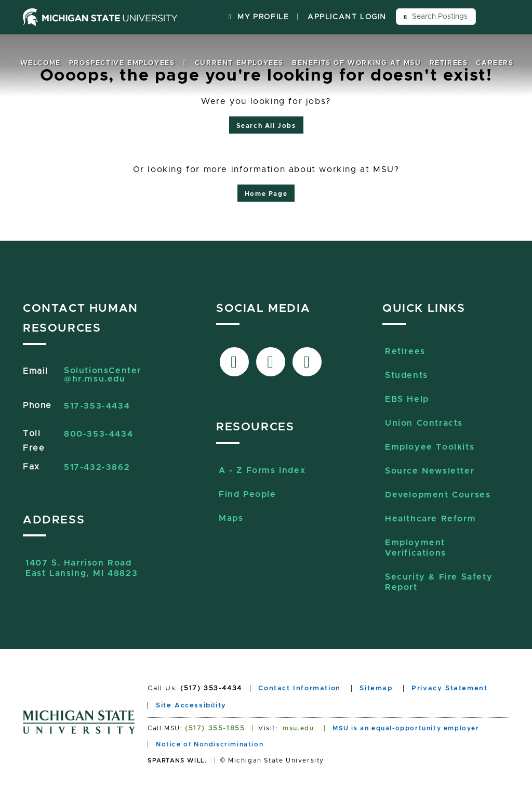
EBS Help (407, 399)
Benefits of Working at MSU (357, 63)
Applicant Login (347, 17)
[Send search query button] (405, 17)
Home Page (266, 194)
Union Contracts (424, 423)
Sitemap (376, 688)
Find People (248, 494)
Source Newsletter (430, 471)
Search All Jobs (266, 126)
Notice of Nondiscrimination (210, 744)
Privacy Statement (449, 688)
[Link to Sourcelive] (307, 362)
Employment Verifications (416, 548)
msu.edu (298, 728)
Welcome (41, 63)
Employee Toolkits (430, 447)
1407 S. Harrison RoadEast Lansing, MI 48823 (82, 568)
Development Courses (438, 495)
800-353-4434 (98, 434)
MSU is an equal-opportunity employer (406, 728)
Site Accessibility (191, 706)
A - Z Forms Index (262, 470)
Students (407, 375)
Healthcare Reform (430, 519)
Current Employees (239, 63)
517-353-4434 (97, 406)
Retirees (449, 63)
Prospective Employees (122, 63)
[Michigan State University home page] (100, 17)
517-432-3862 (97, 467)
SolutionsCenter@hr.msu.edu (103, 375)
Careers (495, 63)
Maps (231, 518)
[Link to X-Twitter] (271, 362)
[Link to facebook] (234, 362)
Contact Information (299, 688)
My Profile (257, 17)
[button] (184, 63)
